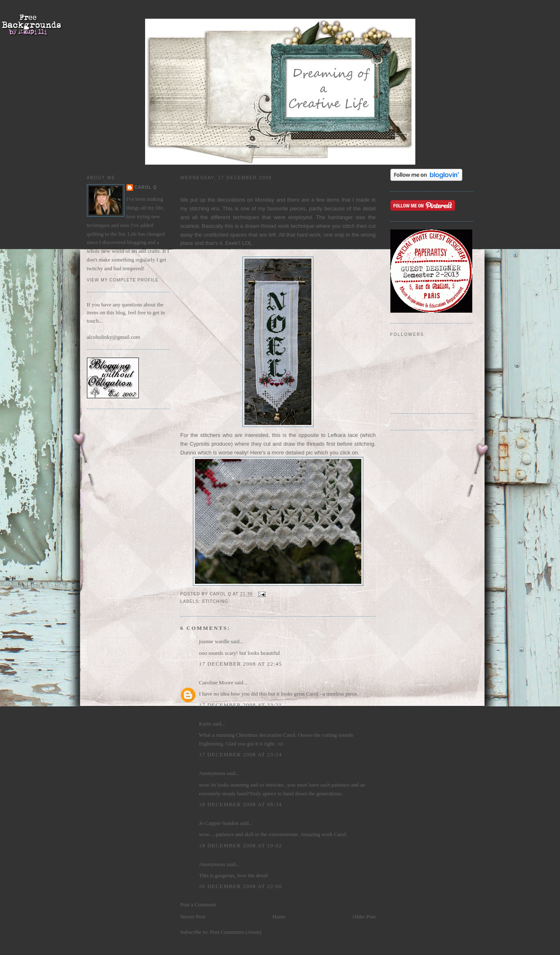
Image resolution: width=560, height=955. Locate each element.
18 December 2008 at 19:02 (241, 845)
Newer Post (193, 917)
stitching (215, 601)
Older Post (364, 917)
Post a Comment (198, 904)
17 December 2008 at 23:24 (241, 754)
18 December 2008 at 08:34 (241, 804)
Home (279, 917)
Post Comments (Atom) (236, 932)
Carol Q (146, 187)
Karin (205, 724)
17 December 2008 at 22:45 (241, 664)
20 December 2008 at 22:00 (241, 886)
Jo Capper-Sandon (219, 823)
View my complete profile (123, 280)
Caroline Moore (216, 682)
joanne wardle (214, 641)
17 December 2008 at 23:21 (241, 705)
